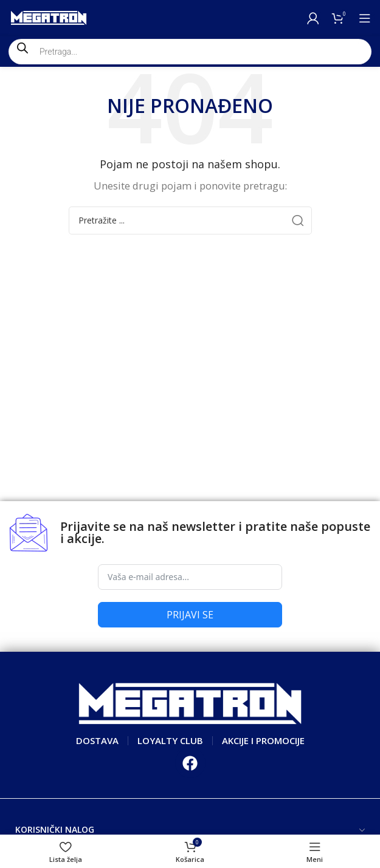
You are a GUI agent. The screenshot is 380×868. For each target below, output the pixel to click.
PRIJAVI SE (190, 615)
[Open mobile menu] (365, 18)
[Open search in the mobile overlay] (190, 52)
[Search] (190, 220)
